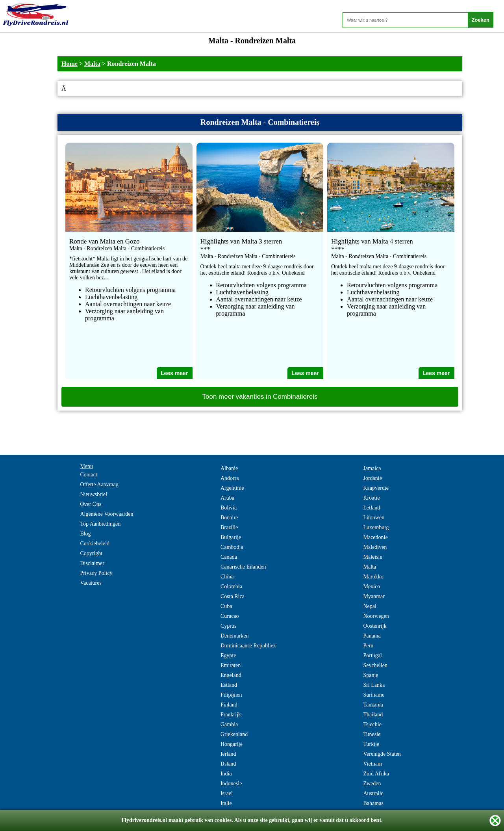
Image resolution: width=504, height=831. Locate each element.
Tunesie (372, 734)
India (226, 774)
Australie (373, 793)
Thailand (373, 715)
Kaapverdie (376, 488)
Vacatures (91, 583)
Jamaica (372, 468)
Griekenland (234, 734)
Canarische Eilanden (243, 567)
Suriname (374, 695)
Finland (229, 705)
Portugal (372, 655)
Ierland (228, 754)
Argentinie (232, 488)
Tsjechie (372, 724)
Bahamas (373, 803)
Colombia (231, 587)
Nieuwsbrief (94, 494)
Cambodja (232, 547)
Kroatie (371, 498)
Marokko (373, 577)
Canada (229, 557)
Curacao (230, 616)
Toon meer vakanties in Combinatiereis (260, 397)
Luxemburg (376, 527)
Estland (229, 685)
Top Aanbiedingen (100, 524)
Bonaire (229, 518)
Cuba (226, 606)
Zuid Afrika (376, 774)
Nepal (370, 606)
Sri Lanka (374, 685)
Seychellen (375, 665)
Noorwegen (376, 616)
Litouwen (374, 518)
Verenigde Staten (382, 754)
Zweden (372, 784)
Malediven (375, 547)
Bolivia (229, 508)
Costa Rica (233, 596)
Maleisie (372, 557)
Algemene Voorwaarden (107, 514)
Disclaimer (92, 563)
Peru (368, 646)
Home (69, 64)
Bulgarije (231, 537)
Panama (372, 636)
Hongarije (232, 744)
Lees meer (174, 373)
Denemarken (235, 636)
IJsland (228, 764)
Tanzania (373, 705)
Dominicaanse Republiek (248, 646)
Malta (92, 64)
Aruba (227, 498)
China (227, 577)
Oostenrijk (375, 626)
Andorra (230, 478)
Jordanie (372, 478)
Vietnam (372, 764)
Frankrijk (231, 715)
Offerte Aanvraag (99, 484)
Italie (226, 803)
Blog (85, 534)
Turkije (371, 744)
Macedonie (375, 537)
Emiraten (231, 665)
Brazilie (229, 527)
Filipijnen (231, 695)
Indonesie (231, 784)
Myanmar (374, 596)
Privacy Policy (96, 573)
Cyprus (228, 626)
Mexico (372, 587)
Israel (227, 793)
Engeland (231, 675)
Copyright (91, 553)
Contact (89, 475)
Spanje (371, 675)
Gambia (229, 724)
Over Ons (91, 504)
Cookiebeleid (95, 544)
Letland (372, 508)
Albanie (229, 468)
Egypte (228, 655)
